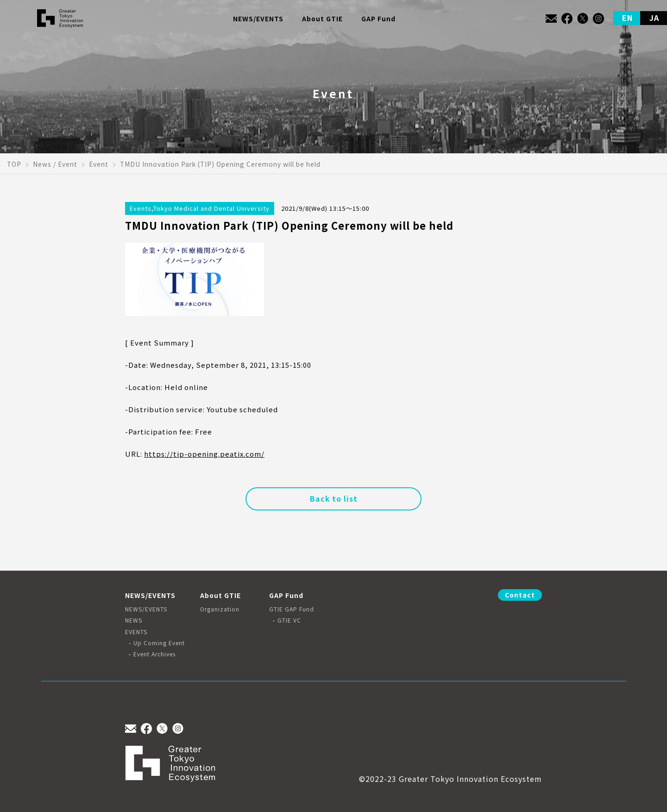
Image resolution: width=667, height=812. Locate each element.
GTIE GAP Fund (292, 609)
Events (141, 208)
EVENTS (136, 632)
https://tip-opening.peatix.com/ (204, 454)
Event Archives (154, 654)
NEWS (134, 620)
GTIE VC (289, 620)
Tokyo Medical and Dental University (211, 208)
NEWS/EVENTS (146, 609)
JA (654, 18)
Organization (220, 609)
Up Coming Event (159, 643)
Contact (520, 595)
